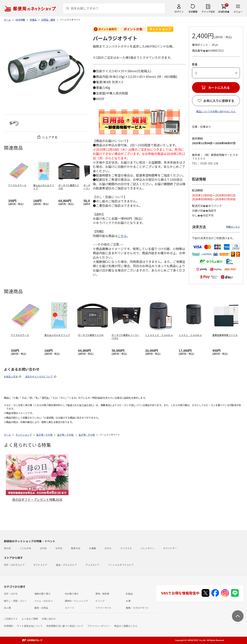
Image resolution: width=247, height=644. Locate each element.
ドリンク (100, 601)
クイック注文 (208, 11)
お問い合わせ (49, 619)
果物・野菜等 (102, 594)
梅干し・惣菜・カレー (15, 601)
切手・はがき (11, 594)
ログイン (179, 11)
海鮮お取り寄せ (42, 594)
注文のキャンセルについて (39, 376)
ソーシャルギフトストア (121, 565)
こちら (122, 236)
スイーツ (69, 608)
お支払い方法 (11, 376)
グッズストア (92, 565)
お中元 (59, 548)
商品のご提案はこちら (126, 626)
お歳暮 (92, 548)
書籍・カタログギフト (137, 608)
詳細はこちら (233, 227)
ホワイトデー (170, 548)
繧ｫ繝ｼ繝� (224, 11)
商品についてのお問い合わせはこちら (216, 111)
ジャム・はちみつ (44, 601)
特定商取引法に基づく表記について (65, 626)
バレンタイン (147, 548)
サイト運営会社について (30, 626)
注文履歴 (193, 11)
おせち (108, 548)
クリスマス (126, 548)
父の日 (43, 548)
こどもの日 (25, 548)
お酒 (128, 601)
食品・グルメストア (66, 565)
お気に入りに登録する (219, 101)
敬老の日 (76, 548)
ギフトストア (40, 565)
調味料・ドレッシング (76, 601)
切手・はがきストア (14, 565)
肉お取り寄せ (72, 594)
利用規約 (8, 626)
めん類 (7, 608)
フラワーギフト (103, 608)
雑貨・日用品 (41, 608)
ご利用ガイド (11, 619)
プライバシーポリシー (99, 626)
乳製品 (129, 594)
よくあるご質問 (30, 619)
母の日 (7, 548)
